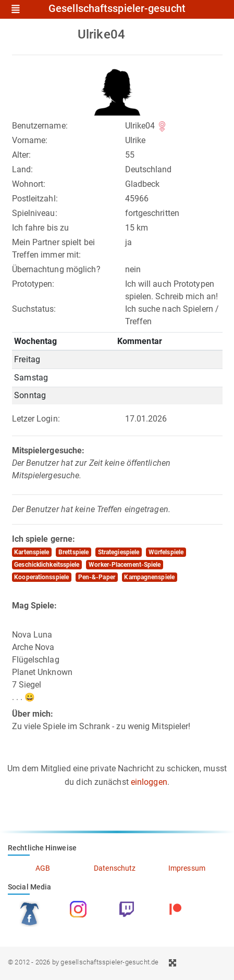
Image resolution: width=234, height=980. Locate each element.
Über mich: (33, 714)
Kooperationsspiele (41, 577)
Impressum (187, 868)
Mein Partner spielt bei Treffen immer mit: (53, 249)
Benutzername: (40, 126)
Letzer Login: (36, 419)
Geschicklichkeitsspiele (47, 565)
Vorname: (30, 140)
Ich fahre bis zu (41, 228)
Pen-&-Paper (97, 577)
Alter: (22, 155)
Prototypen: (33, 284)
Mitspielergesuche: (48, 450)
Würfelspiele (166, 552)
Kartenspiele (32, 552)
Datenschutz (115, 868)
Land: (23, 169)
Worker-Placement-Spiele (125, 565)
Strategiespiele (119, 552)
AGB (43, 868)
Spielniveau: (35, 213)
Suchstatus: (34, 309)
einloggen (149, 782)
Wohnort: (29, 184)
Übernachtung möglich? (56, 269)
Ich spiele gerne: (44, 539)
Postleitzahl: (35, 199)
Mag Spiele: (35, 606)
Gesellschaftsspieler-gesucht (117, 9)
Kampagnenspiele (149, 577)
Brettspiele (73, 552)
